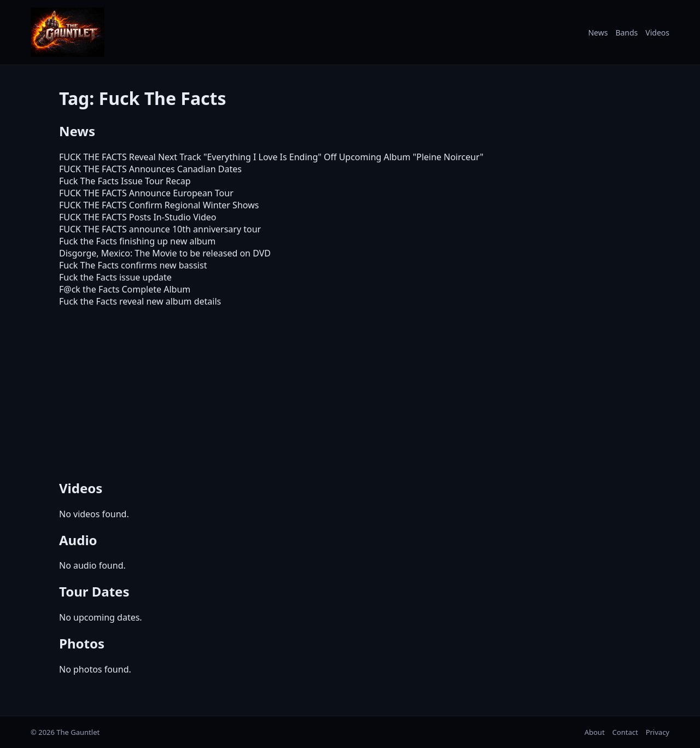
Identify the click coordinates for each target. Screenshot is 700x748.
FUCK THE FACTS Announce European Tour (146, 193)
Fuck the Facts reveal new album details (140, 301)
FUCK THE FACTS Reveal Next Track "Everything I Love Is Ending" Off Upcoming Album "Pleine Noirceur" (271, 157)
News (598, 33)
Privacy (658, 732)
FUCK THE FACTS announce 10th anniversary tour (160, 229)
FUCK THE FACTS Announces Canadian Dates (150, 169)
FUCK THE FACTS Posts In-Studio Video (138, 217)
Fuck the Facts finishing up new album (137, 241)
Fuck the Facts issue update (115, 277)
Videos (657, 33)
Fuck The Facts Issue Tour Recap (125, 181)
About (595, 732)
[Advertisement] (350, 391)
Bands (626, 33)
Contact (625, 732)
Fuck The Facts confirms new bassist (133, 265)
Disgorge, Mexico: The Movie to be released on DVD (165, 253)
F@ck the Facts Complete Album (125, 289)
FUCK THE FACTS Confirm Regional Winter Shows (159, 205)
